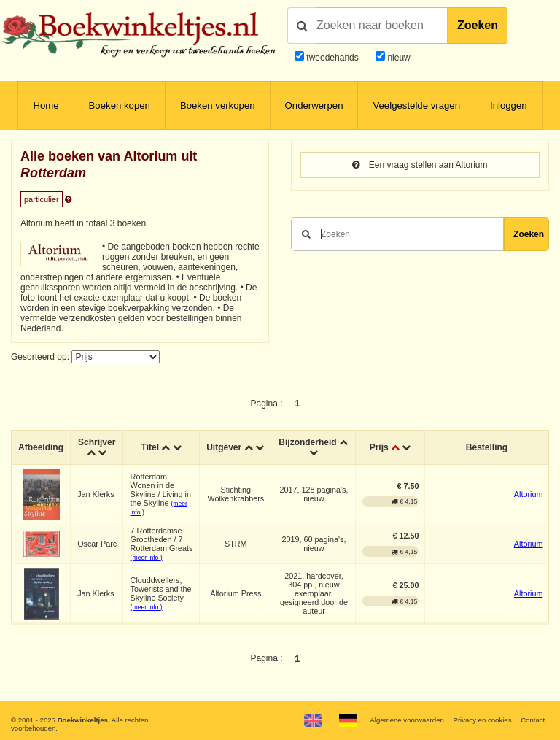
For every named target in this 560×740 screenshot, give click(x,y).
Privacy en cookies (482, 720)
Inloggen (509, 105)
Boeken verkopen (218, 105)
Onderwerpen (314, 105)
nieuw (398, 58)
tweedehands (332, 58)
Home (46, 105)
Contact (533, 720)
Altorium (529, 494)
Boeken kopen (120, 105)
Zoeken (478, 25)
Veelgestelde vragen (416, 105)
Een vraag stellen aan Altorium (420, 165)
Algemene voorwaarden (407, 720)
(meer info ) (147, 558)
